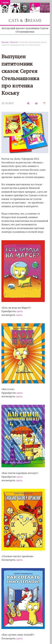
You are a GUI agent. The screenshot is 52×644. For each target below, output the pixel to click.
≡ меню (5, 2)
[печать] (36, 103)
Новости (14, 42)
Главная (5, 42)
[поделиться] (28, 103)
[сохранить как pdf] (45, 103)
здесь (20, 311)
